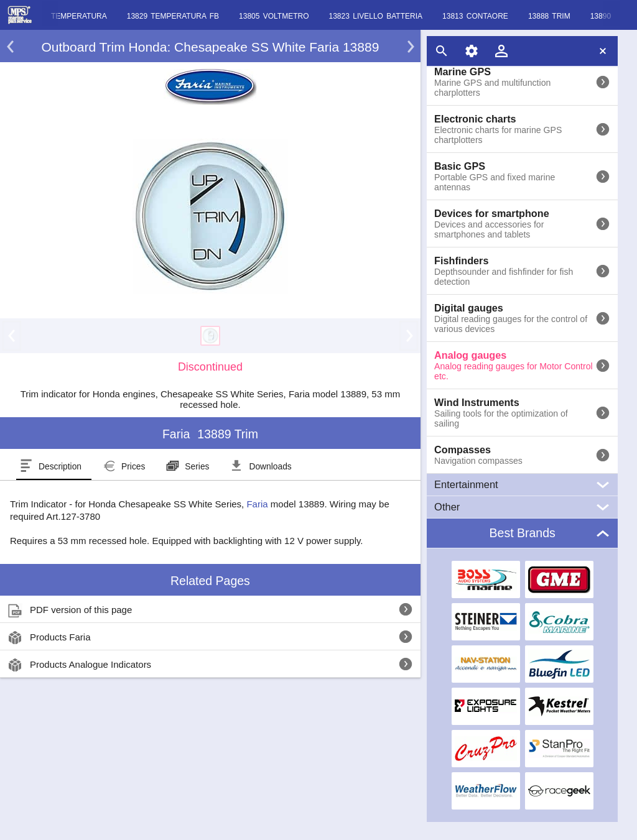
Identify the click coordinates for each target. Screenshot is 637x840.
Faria (257, 504)
